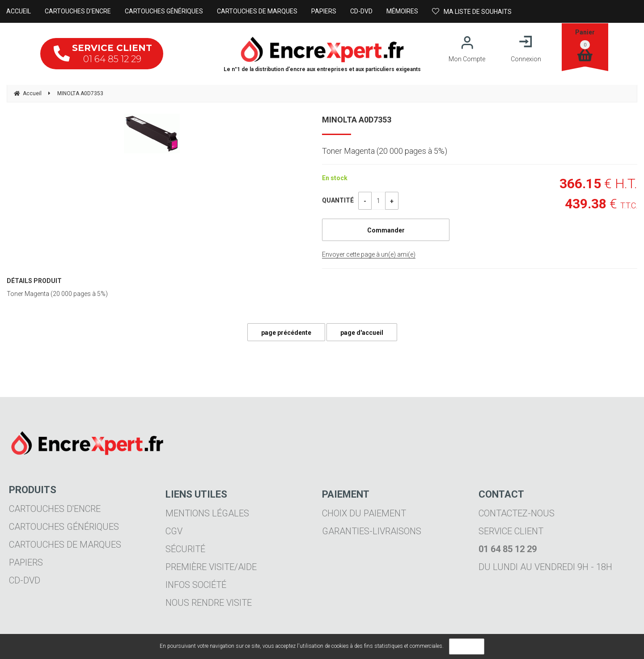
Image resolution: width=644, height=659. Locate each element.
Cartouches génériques (64, 527)
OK (467, 646)
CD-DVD (25, 580)
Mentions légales (207, 513)
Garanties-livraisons (372, 531)
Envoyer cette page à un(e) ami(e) (369, 254)
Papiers (26, 562)
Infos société (196, 585)
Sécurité (185, 549)
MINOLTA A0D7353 (357, 120)
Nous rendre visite (209, 603)
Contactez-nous (517, 513)
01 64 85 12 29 (103, 53)
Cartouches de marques (65, 545)
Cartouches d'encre (55, 509)
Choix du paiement (364, 513)
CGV (174, 531)
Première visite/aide (211, 567)
